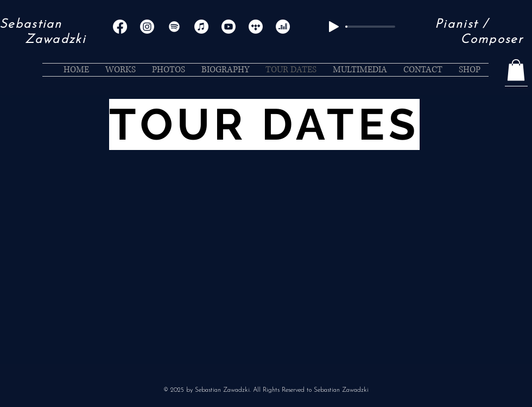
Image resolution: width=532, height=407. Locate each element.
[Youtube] (229, 27)
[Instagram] (147, 27)
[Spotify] (174, 27)
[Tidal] (256, 27)
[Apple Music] (201, 27)
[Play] (334, 27)
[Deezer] (283, 27)
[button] (516, 70)
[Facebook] (120, 27)
